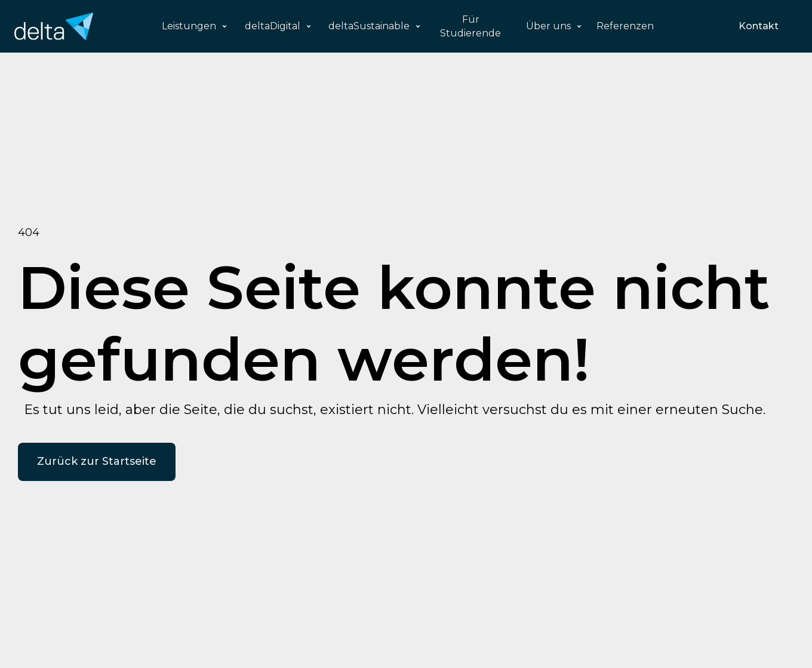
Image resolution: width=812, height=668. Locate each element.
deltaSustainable (369, 26)
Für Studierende (470, 26)
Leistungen (189, 26)
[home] (54, 27)
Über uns (548, 26)
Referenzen (625, 26)
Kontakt (759, 26)
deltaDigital (273, 26)
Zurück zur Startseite (97, 461)
